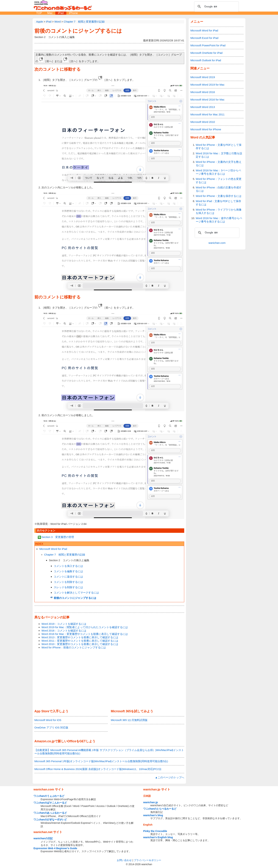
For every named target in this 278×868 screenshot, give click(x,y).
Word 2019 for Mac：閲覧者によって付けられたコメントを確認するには (85, 627)
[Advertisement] (109, 679)
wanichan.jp (151, 802)
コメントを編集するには (68, 571)
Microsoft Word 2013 (203, 107)
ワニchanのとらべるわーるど (160, 809)
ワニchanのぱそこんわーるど (50, 803)
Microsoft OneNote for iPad (206, 53)
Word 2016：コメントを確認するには (64, 631)
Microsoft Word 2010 (203, 122)
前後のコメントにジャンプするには (78, 31)
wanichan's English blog (158, 837)
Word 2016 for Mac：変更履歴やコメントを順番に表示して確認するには (85, 634)
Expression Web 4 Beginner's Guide (55, 848)
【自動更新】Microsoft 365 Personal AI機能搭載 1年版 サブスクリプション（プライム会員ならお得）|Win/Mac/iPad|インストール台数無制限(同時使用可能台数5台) (109, 752)
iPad (61, 13)
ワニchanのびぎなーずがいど (50, 820)
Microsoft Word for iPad (53, 549)
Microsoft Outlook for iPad (206, 60)
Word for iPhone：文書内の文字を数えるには (219, 164)
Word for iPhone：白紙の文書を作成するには (219, 189)
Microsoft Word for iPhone (206, 129)
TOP (39, 13)
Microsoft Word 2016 (203, 92)
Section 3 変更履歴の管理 (58, 537)
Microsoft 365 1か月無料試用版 (129, 720)
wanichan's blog (153, 815)
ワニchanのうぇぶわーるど (49, 796)
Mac (50, 13)
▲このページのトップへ (170, 777)
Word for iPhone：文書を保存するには (219, 196)
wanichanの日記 (43, 838)
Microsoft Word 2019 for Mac (207, 85)
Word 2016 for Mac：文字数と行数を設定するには (219, 155)
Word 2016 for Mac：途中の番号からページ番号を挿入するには (219, 220)
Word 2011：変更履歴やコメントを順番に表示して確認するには (80, 641)
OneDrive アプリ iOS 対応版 (51, 727)
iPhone (73, 13)
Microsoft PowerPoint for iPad (208, 45)
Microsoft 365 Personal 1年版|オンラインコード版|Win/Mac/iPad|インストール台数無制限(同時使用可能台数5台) (101, 761)
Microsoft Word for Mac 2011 (207, 114)
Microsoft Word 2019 (203, 77)
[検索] (216, 7)
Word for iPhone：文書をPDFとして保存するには (219, 146)
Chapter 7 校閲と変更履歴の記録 (65, 555)
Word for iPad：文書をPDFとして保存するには (218, 203)
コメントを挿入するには (68, 566)
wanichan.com (217, 243)
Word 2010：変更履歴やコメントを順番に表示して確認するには (80, 644)
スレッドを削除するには (68, 587)
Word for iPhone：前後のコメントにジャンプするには (74, 647)
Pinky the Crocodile (155, 831)
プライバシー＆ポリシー (148, 860)
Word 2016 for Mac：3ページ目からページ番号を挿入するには (218, 172)
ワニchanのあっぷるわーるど (50, 813)
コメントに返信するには (68, 577)
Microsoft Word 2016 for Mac (207, 100)
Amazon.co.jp (45, 741)
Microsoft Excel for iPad (204, 38)
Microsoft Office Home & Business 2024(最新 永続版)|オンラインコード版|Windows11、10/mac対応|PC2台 (98, 769)
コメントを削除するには (68, 582)
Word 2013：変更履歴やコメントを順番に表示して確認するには (80, 637)
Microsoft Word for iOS (48, 720)
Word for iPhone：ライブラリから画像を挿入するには (219, 211)
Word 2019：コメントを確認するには (64, 624)
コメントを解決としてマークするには (76, 593)
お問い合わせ (124, 860)
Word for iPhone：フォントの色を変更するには (219, 181)
